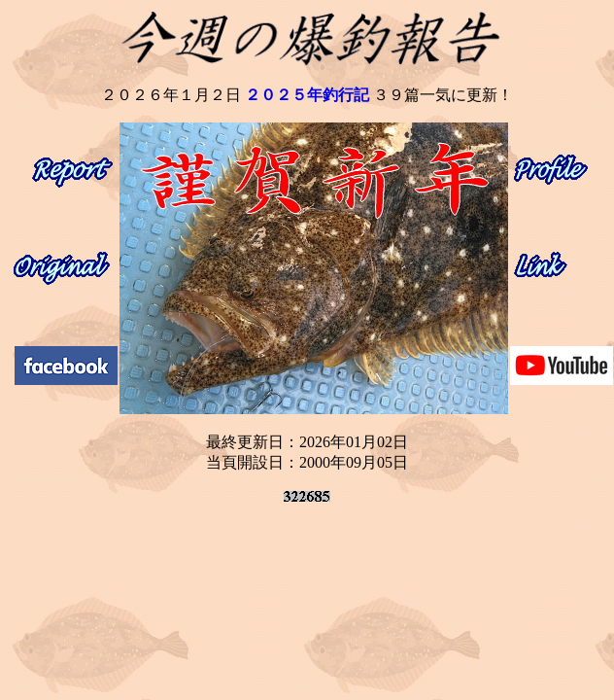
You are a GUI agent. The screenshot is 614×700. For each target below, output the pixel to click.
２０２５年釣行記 (307, 95)
